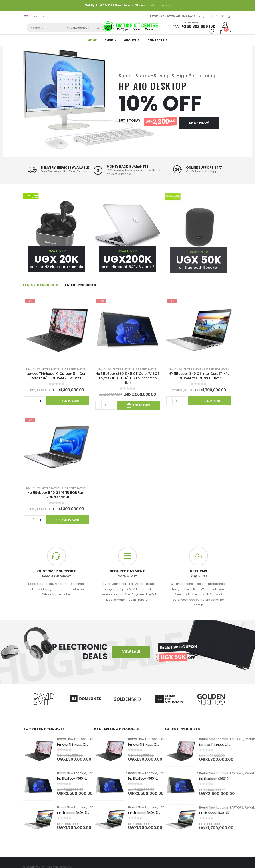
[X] (223, 16)
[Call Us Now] (195, 25)
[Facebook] (216, 16)
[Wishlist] (212, 31)
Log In (203, 16)
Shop (109, 40)
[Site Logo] (130, 27)
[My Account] (225, 25)
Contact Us (157, 40)
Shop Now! (199, 123)
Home (92, 40)
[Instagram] (229, 16)
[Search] (98, 28)
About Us (132, 40)
